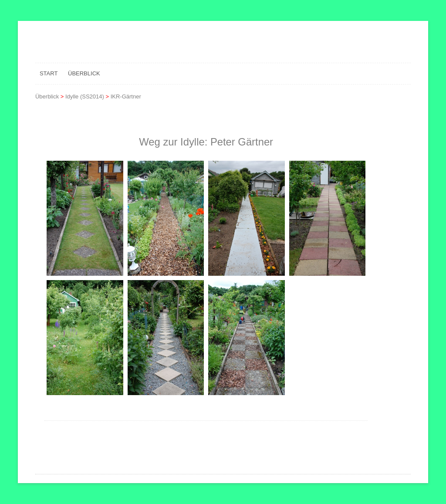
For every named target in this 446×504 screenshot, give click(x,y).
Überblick (84, 73)
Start (49, 73)
